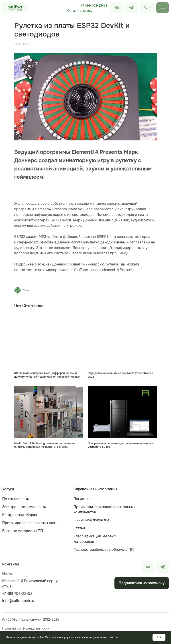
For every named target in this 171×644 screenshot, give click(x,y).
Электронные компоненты (24, 507)
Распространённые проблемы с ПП (104, 550)
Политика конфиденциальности (26, 628)
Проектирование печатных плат (29, 523)
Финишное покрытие (91, 520)
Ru (145, 8)
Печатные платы (16, 499)
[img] (131, 8)
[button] (80, 11)
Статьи (79, 528)
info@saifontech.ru (18, 601)
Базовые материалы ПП (23, 531)
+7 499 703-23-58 (94, 6)
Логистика (82, 499)
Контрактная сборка (20, 515)
